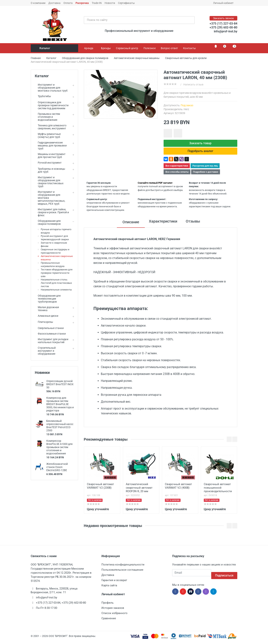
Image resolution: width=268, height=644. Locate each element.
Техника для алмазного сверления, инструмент (51, 127)
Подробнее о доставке (206, 175)
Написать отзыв (193, 84)
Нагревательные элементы (56, 290)
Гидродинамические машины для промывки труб (51, 146)
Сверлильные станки (49, 328)
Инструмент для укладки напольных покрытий (52, 341)
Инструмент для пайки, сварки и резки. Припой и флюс (52, 212)
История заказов (113, 611)
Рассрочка (82, 3)
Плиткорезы (44, 322)
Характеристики (162, 225)
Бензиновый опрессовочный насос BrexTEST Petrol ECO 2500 (60, 426)
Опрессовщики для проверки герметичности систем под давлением (52, 105)
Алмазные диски (47, 316)
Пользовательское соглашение (122, 573)
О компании (38, 3)
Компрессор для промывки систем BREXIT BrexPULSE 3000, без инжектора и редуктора (60, 404)
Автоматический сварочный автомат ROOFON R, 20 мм (139, 491)
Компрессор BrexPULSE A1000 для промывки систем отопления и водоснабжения (59, 447)
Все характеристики (177, 169)
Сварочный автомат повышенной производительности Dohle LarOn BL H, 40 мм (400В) (218, 491)
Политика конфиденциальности (123, 568)
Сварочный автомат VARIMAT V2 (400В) (178, 489)
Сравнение (109, 621)
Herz (186, 109)
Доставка (54, 3)
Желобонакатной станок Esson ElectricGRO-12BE (57, 467)
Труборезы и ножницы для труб (50, 170)
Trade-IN (97, 3)
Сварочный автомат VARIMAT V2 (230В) (100, 489)
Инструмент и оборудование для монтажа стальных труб (51, 88)
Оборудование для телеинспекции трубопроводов (48, 299)
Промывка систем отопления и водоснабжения (47, 117)
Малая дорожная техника (47, 309)
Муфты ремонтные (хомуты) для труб (48, 135)
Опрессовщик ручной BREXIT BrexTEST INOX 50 (60, 384)
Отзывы (194, 225)
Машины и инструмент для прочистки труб (50, 156)
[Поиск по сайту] (135, 20)
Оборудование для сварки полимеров (48, 222)
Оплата (68, 3)
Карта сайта (109, 588)
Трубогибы (43, 96)
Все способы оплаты (177, 175)
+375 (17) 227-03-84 (223, 24)
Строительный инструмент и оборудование (45, 351)
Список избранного (114, 616)
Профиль (107, 606)
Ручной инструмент (48, 163)
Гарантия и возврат (114, 583)
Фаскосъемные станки (50, 334)
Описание (128, 225)
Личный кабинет (225, 3)
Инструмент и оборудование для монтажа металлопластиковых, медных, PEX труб (50, 198)
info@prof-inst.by (226, 31)
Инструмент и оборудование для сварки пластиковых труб (49, 182)
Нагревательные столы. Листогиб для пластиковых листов (56, 283)
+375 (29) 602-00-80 (223, 27)
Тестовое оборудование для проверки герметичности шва (57, 273)
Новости (110, 3)
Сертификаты (126, 3)
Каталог (55, 48)
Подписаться (224, 576)
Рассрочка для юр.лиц (205, 169)
